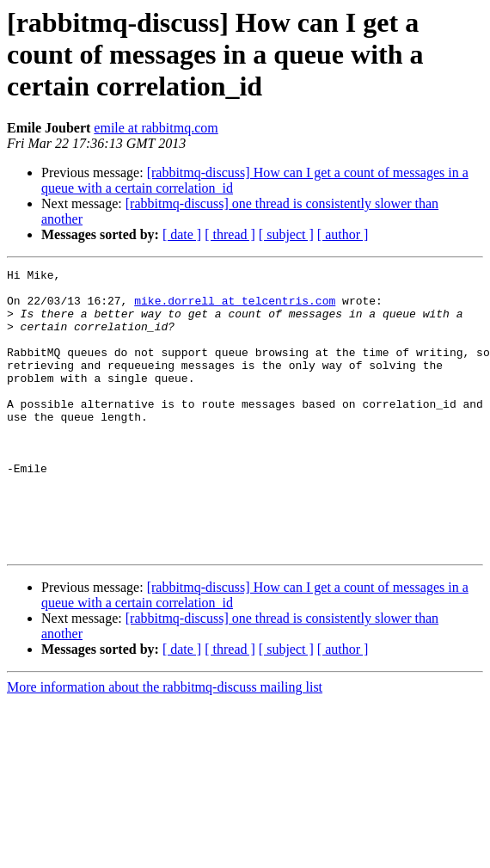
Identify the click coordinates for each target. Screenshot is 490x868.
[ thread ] (230, 234)
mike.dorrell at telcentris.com (235, 308)
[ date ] (182, 234)
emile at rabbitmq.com (156, 128)
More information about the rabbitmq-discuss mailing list (165, 744)
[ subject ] (286, 234)
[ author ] (343, 234)
